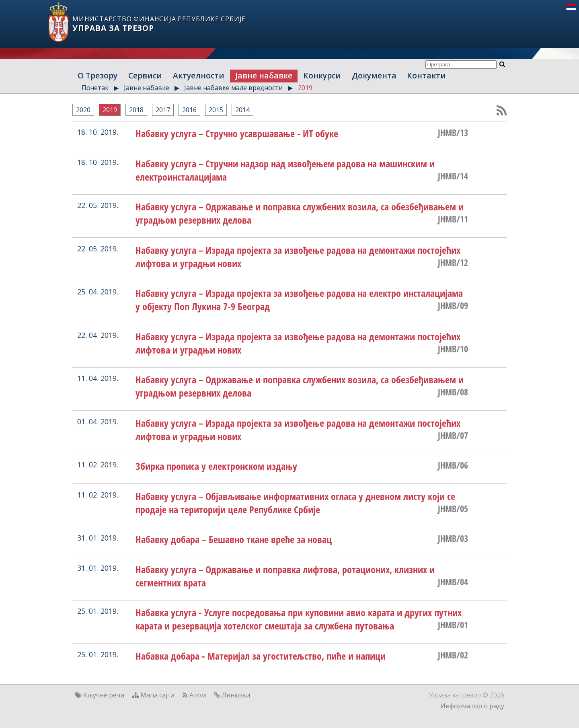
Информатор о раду (472, 706)
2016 (189, 110)
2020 (83, 110)
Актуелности (199, 75)
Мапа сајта (157, 695)
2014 (242, 110)
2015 (216, 110)
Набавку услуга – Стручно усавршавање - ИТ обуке (237, 133)
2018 (136, 110)
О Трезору (98, 75)
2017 (163, 110)
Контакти (426, 75)
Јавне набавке (264, 75)
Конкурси (322, 75)
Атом (198, 695)
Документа (374, 75)
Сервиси (145, 75)
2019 (305, 88)
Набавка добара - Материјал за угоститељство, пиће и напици (261, 656)
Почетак (95, 88)
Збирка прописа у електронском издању (216, 466)
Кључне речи (104, 695)
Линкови (236, 695)
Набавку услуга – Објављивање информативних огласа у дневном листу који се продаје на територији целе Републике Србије (295, 503)
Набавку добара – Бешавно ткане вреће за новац (234, 539)
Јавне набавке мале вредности (233, 88)
